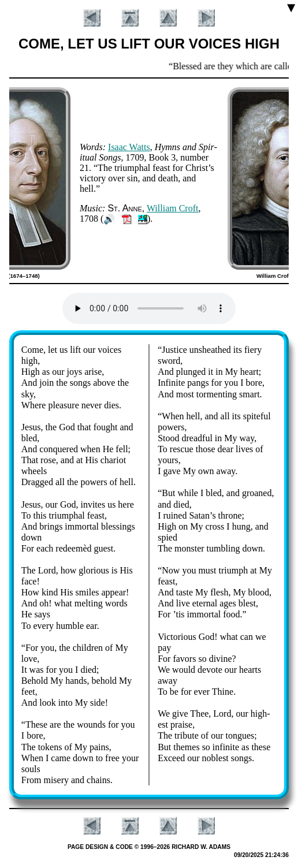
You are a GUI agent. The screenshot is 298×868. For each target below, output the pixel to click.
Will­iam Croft (173, 208)
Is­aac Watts (129, 147)
